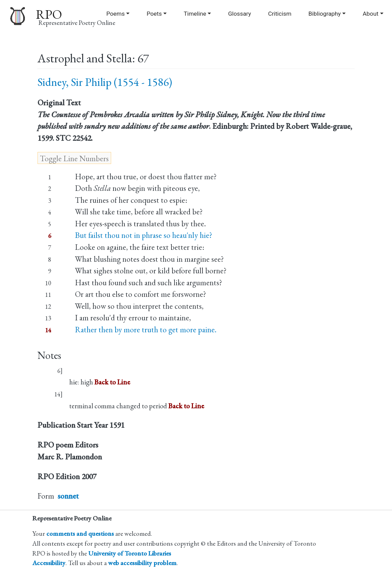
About (371, 14)
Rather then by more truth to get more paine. (146, 330)
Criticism (280, 14)
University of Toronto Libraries (130, 553)
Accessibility (49, 563)
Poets (154, 14)
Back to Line (112, 382)
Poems (116, 14)
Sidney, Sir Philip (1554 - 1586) (105, 82)
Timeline (195, 14)
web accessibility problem (142, 563)
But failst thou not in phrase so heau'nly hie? (144, 235)
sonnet (68, 496)
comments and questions (80, 534)
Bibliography (325, 14)
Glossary (239, 14)
